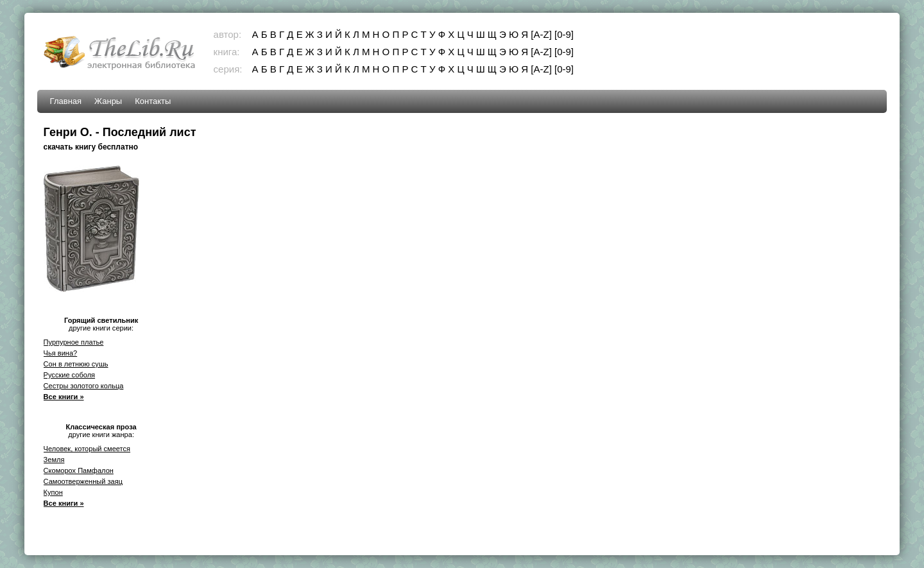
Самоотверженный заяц (83, 481)
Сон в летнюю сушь (76, 364)
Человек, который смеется (87, 449)
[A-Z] (541, 34)
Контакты (153, 101)
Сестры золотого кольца (84, 386)
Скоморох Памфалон (79, 470)
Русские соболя (69, 375)
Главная (66, 101)
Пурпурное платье (74, 342)
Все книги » (64, 397)
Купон (53, 492)
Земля (54, 460)
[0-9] (564, 34)
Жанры (108, 101)
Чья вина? (61, 353)
